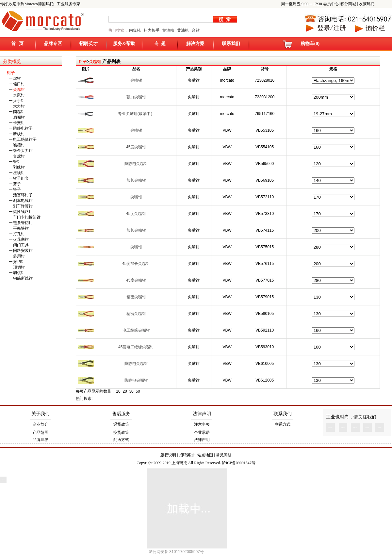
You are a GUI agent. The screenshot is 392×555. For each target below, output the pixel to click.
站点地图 (205, 455)
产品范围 (41, 433)
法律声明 (202, 414)
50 (138, 391)
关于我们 (41, 414)
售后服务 (121, 414)
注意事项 (202, 424)
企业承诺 (202, 433)
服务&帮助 (124, 44)
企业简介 (41, 424)
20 (125, 391)
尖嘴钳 (95, 62)
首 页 (17, 44)
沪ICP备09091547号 (239, 463)
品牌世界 (41, 440)
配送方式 (121, 440)
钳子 (83, 62)
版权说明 (168, 455)
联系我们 (231, 44)
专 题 (160, 44)
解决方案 (195, 44)
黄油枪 (183, 30)
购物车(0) (310, 44)
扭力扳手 (152, 30)
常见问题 (224, 455)
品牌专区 (53, 44)
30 (131, 391)
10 (118, 391)
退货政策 (121, 424)
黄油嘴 (168, 30)
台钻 (195, 30)
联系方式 (283, 424)
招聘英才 (89, 44)
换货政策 (121, 433)
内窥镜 (135, 30)
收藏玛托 (367, 4)
